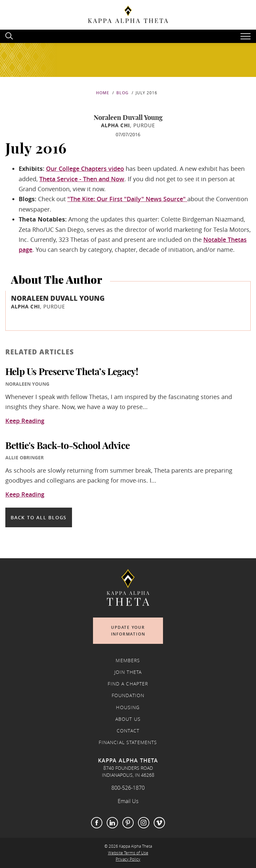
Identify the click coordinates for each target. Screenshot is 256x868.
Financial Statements (128, 742)
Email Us (128, 801)
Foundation (128, 695)
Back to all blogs (39, 517)
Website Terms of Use (128, 853)
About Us (128, 719)
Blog (122, 93)
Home (103, 93)
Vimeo (159, 823)
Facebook (97, 823)
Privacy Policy (128, 859)
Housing (128, 707)
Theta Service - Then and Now (82, 179)
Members (128, 660)
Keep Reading (25, 421)
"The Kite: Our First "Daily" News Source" (127, 199)
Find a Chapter (128, 684)
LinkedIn (112, 823)
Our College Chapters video (85, 169)
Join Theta (128, 672)
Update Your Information (128, 631)
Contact (128, 731)
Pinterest (128, 823)
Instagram (144, 823)
